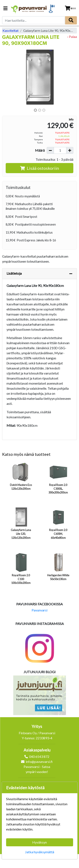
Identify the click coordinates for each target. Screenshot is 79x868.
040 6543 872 (39, 756)
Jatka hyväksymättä (40, 852)
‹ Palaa (72, 37)
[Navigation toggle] (5, 9)
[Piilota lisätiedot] (71, 274)
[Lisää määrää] (70, 150)
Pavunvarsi (39, 610)
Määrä (40, 150)
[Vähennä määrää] (50, 150)
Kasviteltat (11, 30)
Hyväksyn (39, 842)
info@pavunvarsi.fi (39, 762)
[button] (8, 77)
